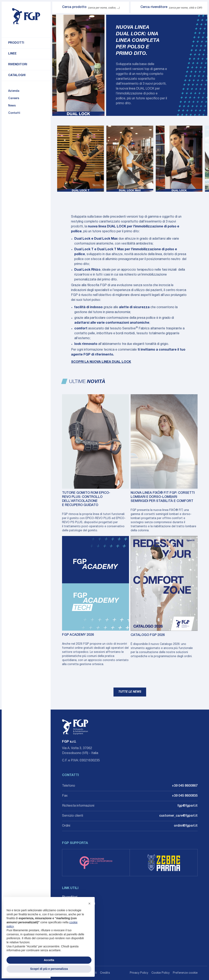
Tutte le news (130, 692)
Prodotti (16, 43)
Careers (14, 99)
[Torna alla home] (26, 16)
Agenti (67, 910)
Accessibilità (71, 924)
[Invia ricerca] (57, 7)
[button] (89, 904)
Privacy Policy (139, 973)
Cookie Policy (161, 973)
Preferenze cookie (185, 973)
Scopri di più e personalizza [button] (49, 969)
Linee (12, 54)
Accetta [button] (49, 960)
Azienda (14, 91)
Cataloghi (17, 75)
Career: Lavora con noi (79, 904)
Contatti (14, 113)
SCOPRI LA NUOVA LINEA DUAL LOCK (101, 362)
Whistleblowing (73, 917)
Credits (105, 973)
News (12, 106)
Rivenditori (18, 65)
